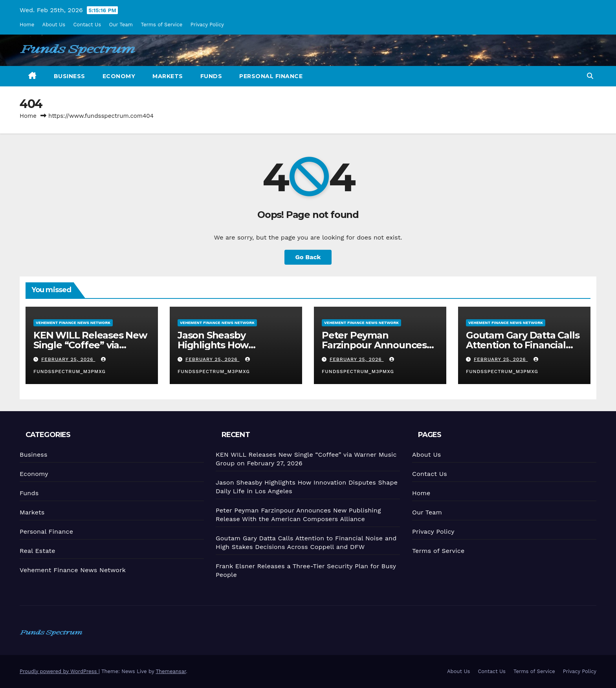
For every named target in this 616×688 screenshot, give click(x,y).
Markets (168, 76)
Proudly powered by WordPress (59, 671)
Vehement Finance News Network (73, 322)
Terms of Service (161, 25)
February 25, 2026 (68, 359)
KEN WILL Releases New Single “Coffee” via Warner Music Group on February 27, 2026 (90, 349)
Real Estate (37, 550)
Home (27, 25)
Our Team (121, 25)
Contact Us (87, 25)
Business (70, 76)
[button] (590, 76)
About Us (54, 25)
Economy (119, 76)
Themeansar (171, 671)
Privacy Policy (207, 25)
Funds (211, 76)
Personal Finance (271, 76)
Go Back (308, 257)
